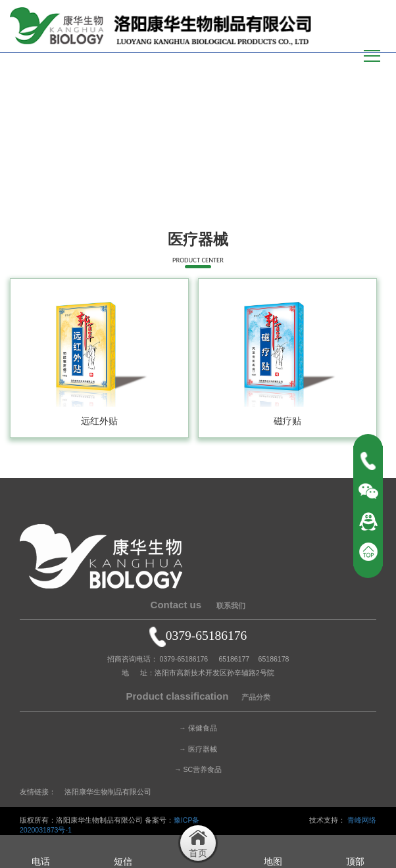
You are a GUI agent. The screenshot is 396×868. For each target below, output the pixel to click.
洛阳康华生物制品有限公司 (108, 792)
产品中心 (333, 207)
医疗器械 (370, 207)
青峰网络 (362, 820)
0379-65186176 (198, 636)
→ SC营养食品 (198, 769)
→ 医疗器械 (198, 749)
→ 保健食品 (198, 728)
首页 (304, 207)
